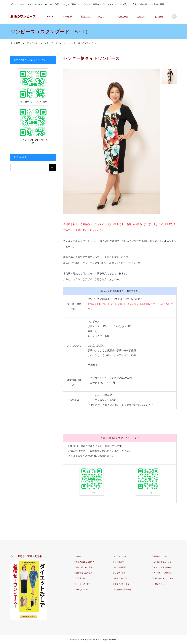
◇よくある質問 (119, 567)
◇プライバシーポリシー (123, 584)
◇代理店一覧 (80, 578)
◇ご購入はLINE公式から (84, 562)
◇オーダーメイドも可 (83, 584)
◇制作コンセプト (120, 578)
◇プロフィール (119, 556)
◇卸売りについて (81, 590)
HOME (50, 17)
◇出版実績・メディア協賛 (163, 578)
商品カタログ (104, 17)
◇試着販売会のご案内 (83, 573)
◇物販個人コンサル (160, 556)
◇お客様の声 (118, 562)
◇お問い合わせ (158, 584)
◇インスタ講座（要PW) (162, 567)
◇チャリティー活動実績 (162, 573)
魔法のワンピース (23, 16)
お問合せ (159, 17)
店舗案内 (141, 17)
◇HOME (78, 556)
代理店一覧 (123, 17)
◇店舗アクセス (119, 573)
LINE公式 (68, 17)
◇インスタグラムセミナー (163, 562)
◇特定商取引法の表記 (122, 590)
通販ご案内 (86, 17)
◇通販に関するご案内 (83, 567)
